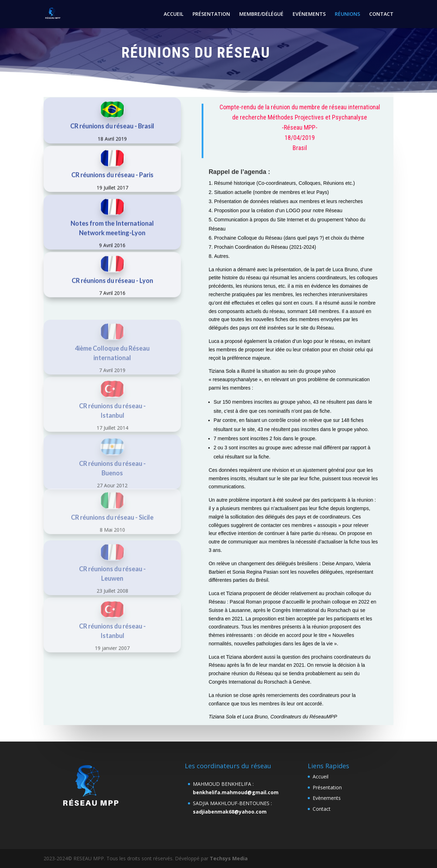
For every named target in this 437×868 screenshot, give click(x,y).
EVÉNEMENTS (309, 14)
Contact (322, 809)
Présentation (327, 787)
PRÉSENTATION (211, 14)
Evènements (327, 798)
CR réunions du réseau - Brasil (112, 141)
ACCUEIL (174, 14)
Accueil (321, 776)
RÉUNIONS (347, 14)
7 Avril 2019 (112, 401)
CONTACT (381, 14)
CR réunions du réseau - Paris (112, 189)
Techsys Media (229, 858)
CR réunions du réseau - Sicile (112, 543)
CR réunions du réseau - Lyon (112, 295)
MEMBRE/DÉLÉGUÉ (261, 14)
